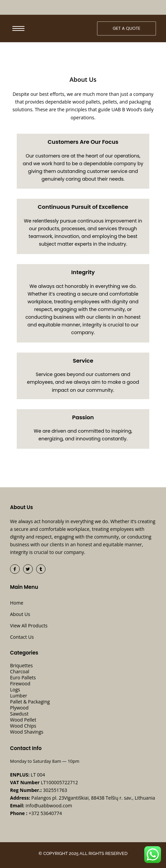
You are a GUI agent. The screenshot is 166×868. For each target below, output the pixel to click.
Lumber (19, 696)
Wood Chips (23, 726)
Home (17, 603)
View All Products (29, 626)
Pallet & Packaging (30, 702)
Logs (15, 690)
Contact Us (22, 637)
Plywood (19, 708)
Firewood (20, 684)
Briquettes (21, 666)
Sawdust (19, 714)
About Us (20, 614)
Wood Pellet (23, 720)
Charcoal (20, 672)
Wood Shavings (27, 732)
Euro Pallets (23, 678)
